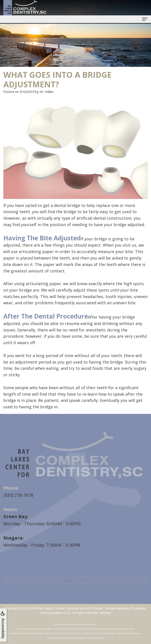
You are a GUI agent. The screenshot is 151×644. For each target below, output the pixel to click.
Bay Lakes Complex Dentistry (59, 608)
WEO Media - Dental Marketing (107, 608)
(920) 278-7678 (18, 495)
